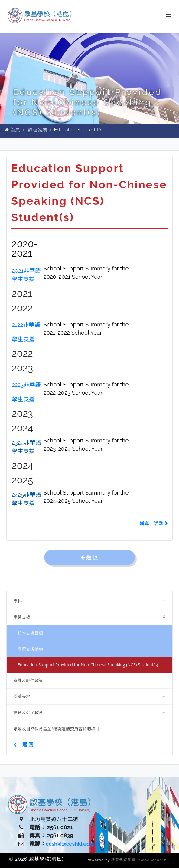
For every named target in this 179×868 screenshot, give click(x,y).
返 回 (23, 745)
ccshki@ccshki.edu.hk (74, 844)
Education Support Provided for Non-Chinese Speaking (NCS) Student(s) (88, 665)
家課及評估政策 (28, 681)
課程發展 (37, 130)
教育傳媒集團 (123, 860)
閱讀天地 (89, 696)
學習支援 (91, 617)
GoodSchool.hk (154, 860)
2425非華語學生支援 (26, 499)
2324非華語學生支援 (26, 447)
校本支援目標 (30, 633)
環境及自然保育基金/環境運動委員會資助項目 (56, 729)
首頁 (15, 130)
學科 (89, 601)
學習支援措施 (30, 649)
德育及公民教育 (89, 712)
